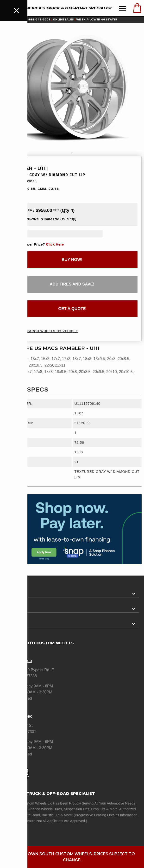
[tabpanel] (72, 87)
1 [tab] (72, 152)
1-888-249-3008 (38, 20)
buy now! (72, 260)
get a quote (72, 309)
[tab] (72, 592)
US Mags (14, 162)
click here (55, 244)
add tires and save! (72, 284)
